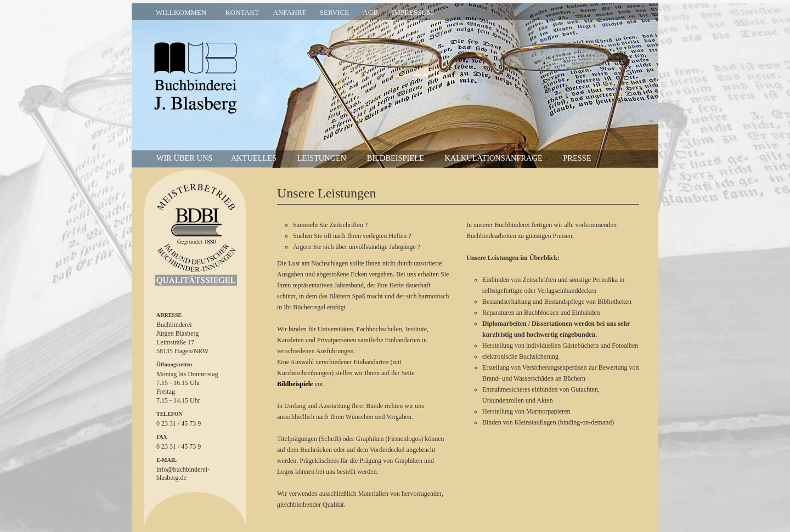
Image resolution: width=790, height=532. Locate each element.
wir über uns (184, 158)
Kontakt (242, 12)
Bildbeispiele (396, 158)
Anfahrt (290, 12)
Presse (577, 158)
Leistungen (322, 158)
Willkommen (181, 12)
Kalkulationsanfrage (493, 158)
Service (335, 12)
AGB (370, 12)
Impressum (413, 12)
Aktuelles (254, 158)
